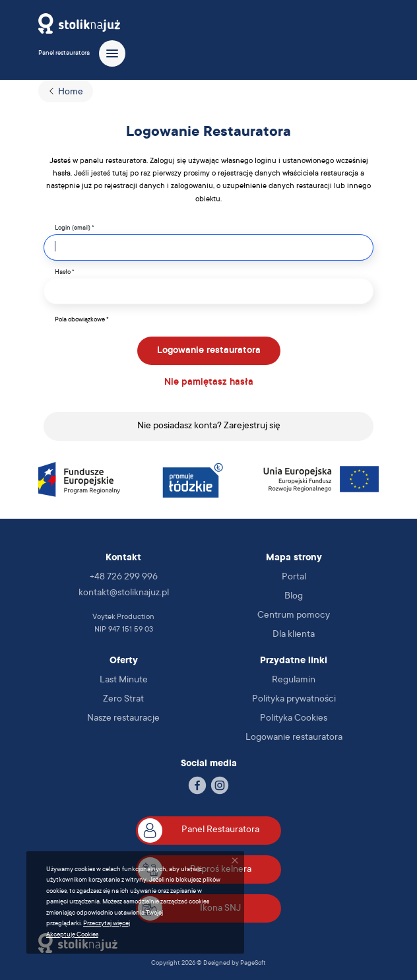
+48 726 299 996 (124, 577)
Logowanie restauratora (209, 351)
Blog (294, 597)
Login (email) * (75, 228)
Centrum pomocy (294, 616)
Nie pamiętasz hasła (209, 383)
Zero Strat (123, 700)
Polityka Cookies (294, 719)
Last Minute (124, 680)
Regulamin (294, 680)
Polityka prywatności (294, 700)
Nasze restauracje (123, 719)
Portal (294, 577)
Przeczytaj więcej (107, 924)
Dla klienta (294, 635)
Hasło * (65, 272)
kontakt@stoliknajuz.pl (124, 593)
